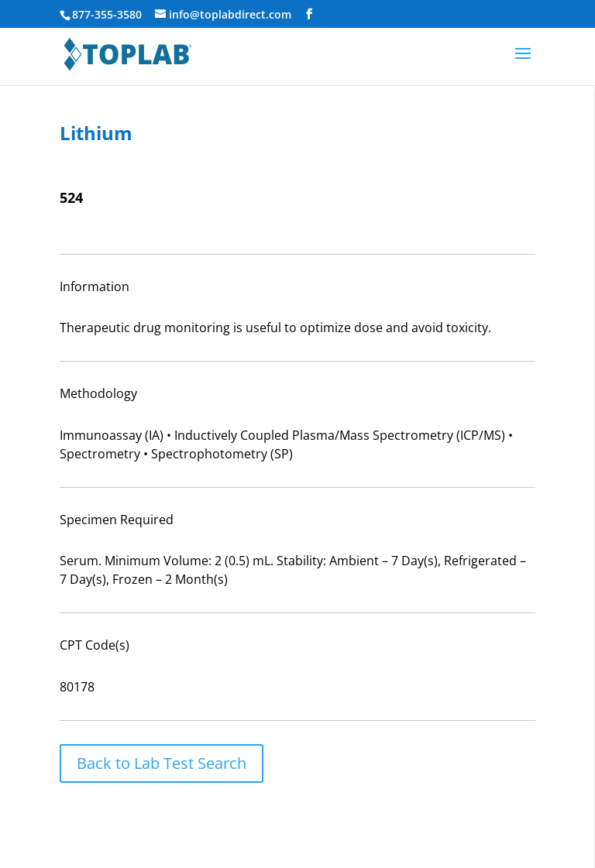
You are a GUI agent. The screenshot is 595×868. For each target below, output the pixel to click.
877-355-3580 (107, 14)
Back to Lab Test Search (162, 763)
